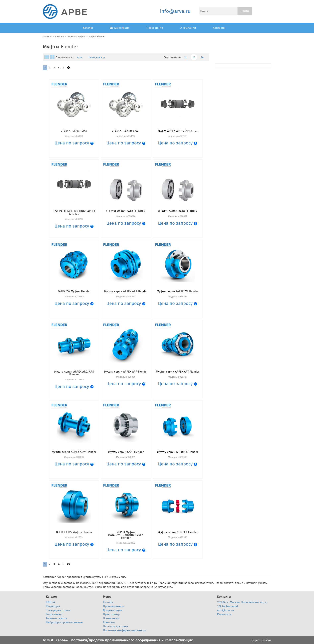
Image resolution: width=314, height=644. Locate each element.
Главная (48, 37)
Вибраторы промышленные (64, 622)
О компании (188, 28)
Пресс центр (155, 28)
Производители (114, 606)
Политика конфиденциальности (125, 630)
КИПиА (50, 602)
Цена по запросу (74, 143)
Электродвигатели (58, 610)
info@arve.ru (175, 11)
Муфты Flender (97, 37)
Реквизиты (224, 614)
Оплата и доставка (115, 626)
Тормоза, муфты (76, 37)
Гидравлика (54, 614)
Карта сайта (261, 640)
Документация (120, 28)
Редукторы (53, 606)
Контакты (219, 28)
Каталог (88, 28)
